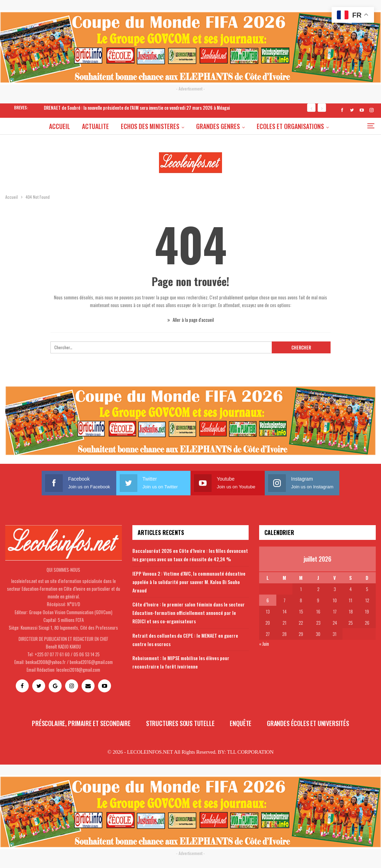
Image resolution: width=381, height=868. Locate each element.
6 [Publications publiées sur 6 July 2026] (268, 600)
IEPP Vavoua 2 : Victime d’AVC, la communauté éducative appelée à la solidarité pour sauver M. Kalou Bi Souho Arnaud (189, 582)
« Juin (264, 644)
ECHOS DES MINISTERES (135, 126)
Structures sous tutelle (180, 723)
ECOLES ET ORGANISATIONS (277, 126)
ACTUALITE (79, 126)
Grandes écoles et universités (308, 723)
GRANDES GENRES (204, 126)
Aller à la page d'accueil (191, 320)
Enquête (241, 723)
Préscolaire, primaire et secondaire (81, 723)
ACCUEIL (42, 126)
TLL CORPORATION (250, 752)
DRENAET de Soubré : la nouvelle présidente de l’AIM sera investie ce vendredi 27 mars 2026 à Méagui (137, 108)
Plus (335, 126)
